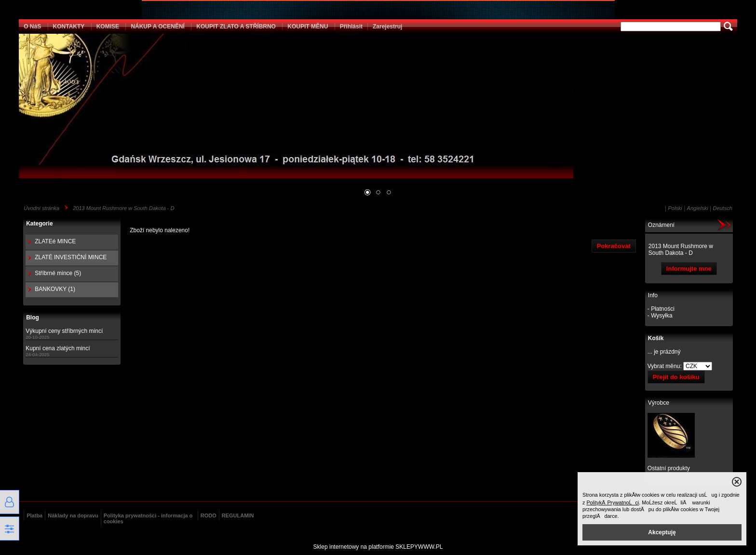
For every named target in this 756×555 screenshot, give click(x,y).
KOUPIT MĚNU (308, 26)
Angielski (698, 208)
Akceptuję (662, 532)
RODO (209, 515)
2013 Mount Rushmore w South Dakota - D (123, 208)
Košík (656, 338)
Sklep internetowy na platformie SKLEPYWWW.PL (378, 547)
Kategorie (39, 224)
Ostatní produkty (669, 468)
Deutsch (722, 208)
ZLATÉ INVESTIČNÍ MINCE (71, 257)
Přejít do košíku (676, 377)
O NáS (32, 26)
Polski (675, 208)
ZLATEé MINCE (55, 241)
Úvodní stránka (41, 208)
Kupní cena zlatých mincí (58, 348)
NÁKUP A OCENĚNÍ (158, 26)
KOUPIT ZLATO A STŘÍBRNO (236, 26)
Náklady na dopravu (73, 515)
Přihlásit (351, 26)
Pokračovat (614, 246)
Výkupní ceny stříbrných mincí (64, 331)
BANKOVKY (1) (55, 289)
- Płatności (661, 309)
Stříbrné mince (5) (58, 273)
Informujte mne (689, 269)
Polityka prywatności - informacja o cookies (148, 518)
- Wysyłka (660, 316)
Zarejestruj (387, 26)
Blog (33, 317)
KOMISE (108, 26)
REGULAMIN (238, 515)
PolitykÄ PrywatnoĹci (613, 502)
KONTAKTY (69, 26)
